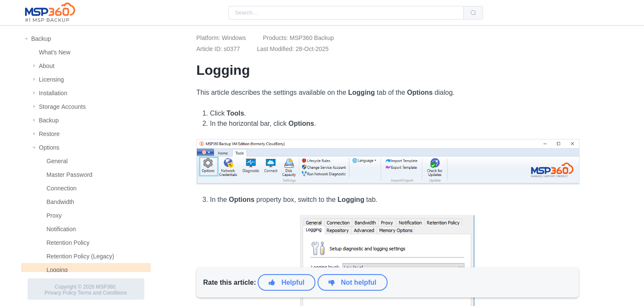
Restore (49, 134)
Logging (57, 270)
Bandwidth (60, 202)
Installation (53, 93)
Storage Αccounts (63, 107)
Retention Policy (68, 243)
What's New (55, 52)
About (47, 66)
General (57, 161)
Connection (62, 188)
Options (49, 147)
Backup (41, 39)
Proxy (54, 215)
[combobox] (346, 13)
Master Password (70, 175)
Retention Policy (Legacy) (81, 256)
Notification (61, 229)
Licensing (52, 79)
